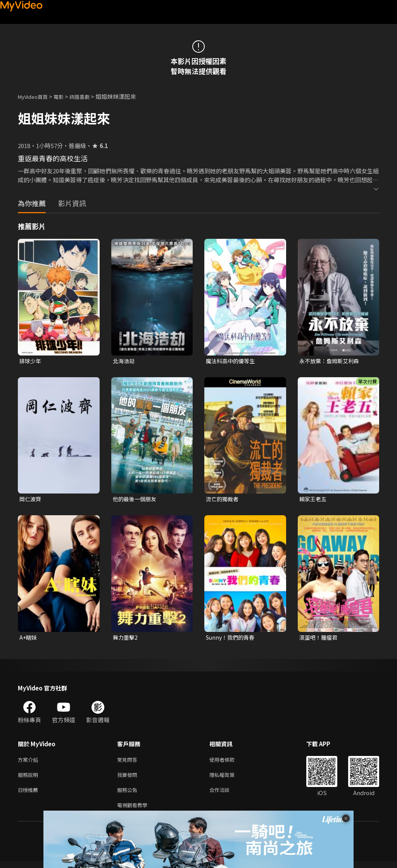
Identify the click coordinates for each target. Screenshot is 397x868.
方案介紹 (29, 762)
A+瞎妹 (29, 639)
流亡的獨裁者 (223, 500)
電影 (65, 96)
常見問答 (129, 762)
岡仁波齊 (31, 500)
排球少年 (31, 361)
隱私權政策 (229, 779)
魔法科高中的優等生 (232, 361)
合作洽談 (226, 795)
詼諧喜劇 (88, 96)
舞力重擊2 (126, 639)
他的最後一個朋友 (136, 500)
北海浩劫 (124, 361)
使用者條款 (229, 762)
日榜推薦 (29, 795)
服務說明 (29, 779)
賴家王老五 (314, 500)
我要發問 (129, 779)
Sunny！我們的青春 (232, 639)
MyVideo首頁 (35, 96)
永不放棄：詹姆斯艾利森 (331, 361)
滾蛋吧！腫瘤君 (320, 639)
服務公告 (129, 795)
